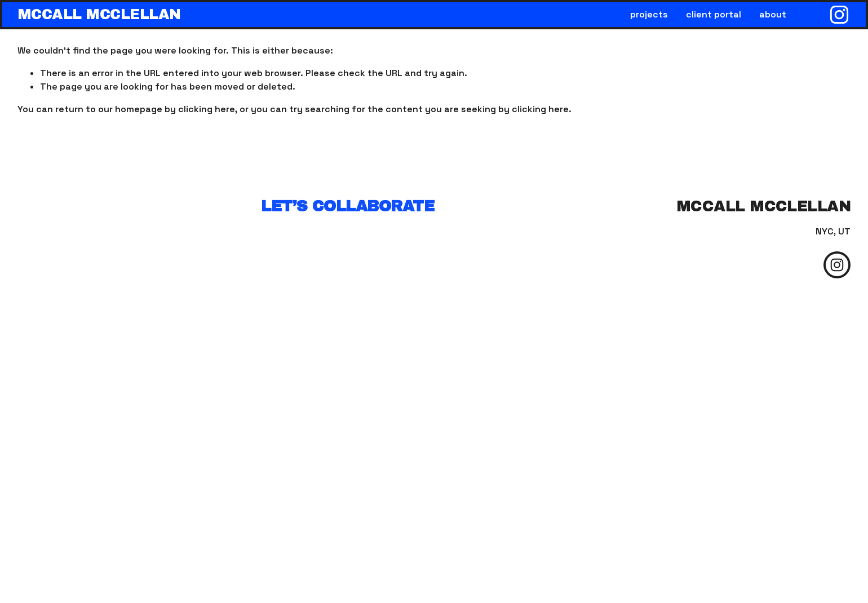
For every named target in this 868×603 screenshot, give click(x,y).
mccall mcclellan (99, 14)
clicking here (207, 109)
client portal (714, 14)
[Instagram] (839, 15)
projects (649, 14)
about (773, 14)
